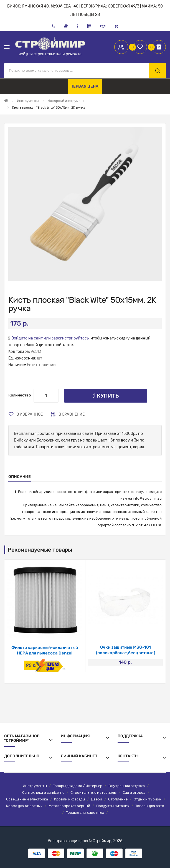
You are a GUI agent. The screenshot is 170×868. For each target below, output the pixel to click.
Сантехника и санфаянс (43, 793)
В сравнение (72, 414)
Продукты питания (113, 806)
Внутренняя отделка (127, 786)
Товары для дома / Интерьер (78, 786)
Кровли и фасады (69, 799)
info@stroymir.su (147, 498)
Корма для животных (24, 806)
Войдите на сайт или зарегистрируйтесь (50, 338)
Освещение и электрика (27, 799)
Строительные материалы (93, 793)
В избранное (30, 414)
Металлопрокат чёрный (69, 806)
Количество (20, 395)
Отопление (118, 799)
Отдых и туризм (148, 799)
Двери (97, 799)
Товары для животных (85, 813)
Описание (20, 477)
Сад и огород (134, 793)
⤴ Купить (106, 396)
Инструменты (35, 786)
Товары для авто (150, 806)
